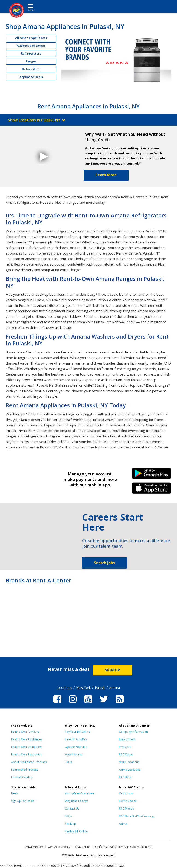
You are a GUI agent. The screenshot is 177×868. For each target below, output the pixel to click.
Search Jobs (104, 563)
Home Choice (128, 801)
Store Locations (129, 762)
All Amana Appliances (31, 38)
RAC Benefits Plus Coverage (137, 816)
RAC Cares (126, 754)
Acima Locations (130, 770)
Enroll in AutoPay (76, 739)
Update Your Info (76, 747)
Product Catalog (22, 777)
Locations (65, 687)
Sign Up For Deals (23, 801)
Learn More (106, 175)
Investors (125, 747)
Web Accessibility (59, 847)
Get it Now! (126, 793)
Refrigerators (31, 53)
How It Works (74, 754)
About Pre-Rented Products (29, 762)
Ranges (31, 61)
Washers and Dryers (31, 46)
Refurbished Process (25, 770)
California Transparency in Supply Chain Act (123, 847)
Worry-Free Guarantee (80, 793)
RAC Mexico (127, 809)
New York (83, 687)
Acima (123, 824)
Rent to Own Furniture (25, 732)
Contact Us (72, 809)
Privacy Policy (34, 847)
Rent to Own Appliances (27, 739)
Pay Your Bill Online (78, 732)
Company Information (133, 732)
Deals (15, 793)
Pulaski (100, 687)
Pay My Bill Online (76, 831)
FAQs (68, 762)
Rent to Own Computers (27, 747)
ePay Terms (83, 847)
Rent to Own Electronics (26, 754)
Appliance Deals (31, 77)
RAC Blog (125, 777)
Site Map (70, 824)
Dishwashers (31, 69)
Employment (127, 739)
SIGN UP (112, 670)
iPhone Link (152, 490)
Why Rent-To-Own (77, 801)
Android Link (152, 475)
